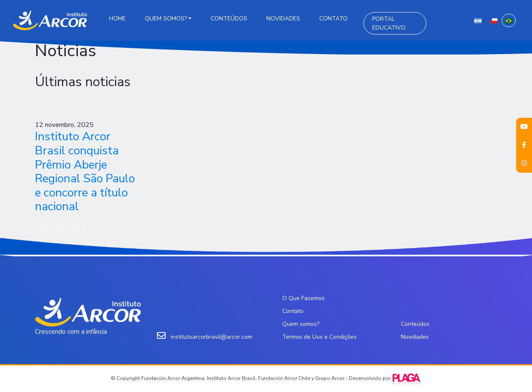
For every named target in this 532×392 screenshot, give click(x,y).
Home (117, 19)
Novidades (283, 19)
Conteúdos (229, 19)
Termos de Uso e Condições (319, 337)
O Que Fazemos (303, 298)
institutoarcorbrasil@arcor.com (211, 337)
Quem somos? (166, 19)
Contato (333, 19)
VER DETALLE (63, 228)
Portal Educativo (389, 23)
